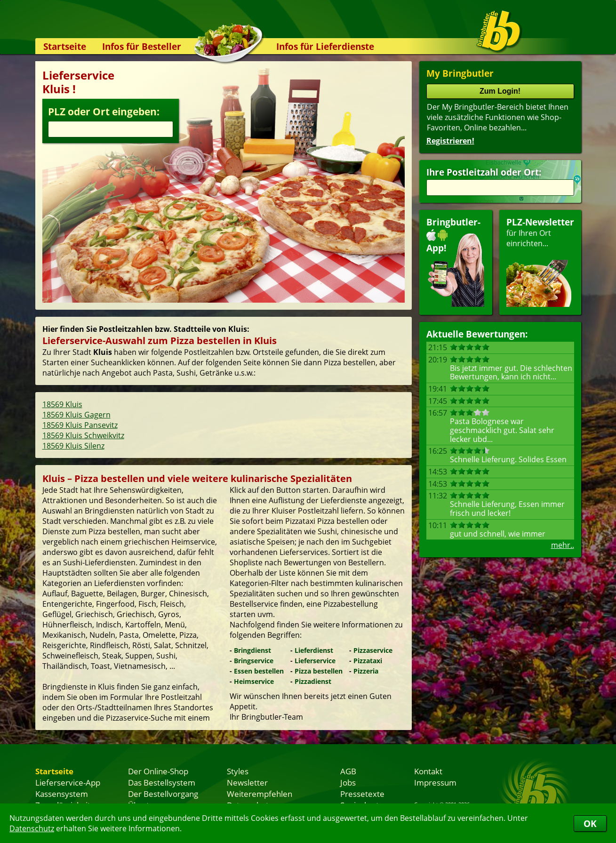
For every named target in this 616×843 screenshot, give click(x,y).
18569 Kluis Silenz (73, 446)
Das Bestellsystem (162, 782)
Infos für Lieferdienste (325, 46)
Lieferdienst (314, 650)
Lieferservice (315, 661)
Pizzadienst (313, 681)
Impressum (435, 782)
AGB (348, 771)
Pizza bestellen (319, 671)
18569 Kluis (62, 404)
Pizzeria (366, 671)
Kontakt (428, 771)
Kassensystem (62, 794)
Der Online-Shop (158, 771)
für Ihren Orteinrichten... (540, 261)
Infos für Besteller (142, 46)
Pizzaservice (373, 650)
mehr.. (563, 545)
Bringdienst (252, 650)
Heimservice (254, 681)
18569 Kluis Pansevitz (80, 425)
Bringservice (254, 661)
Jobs (348, 782)
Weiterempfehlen (260, 794)
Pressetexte (362, 794)
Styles (238, 771)
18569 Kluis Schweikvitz (83, 435)
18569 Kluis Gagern (76, 415)
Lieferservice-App (68, 782)
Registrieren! (450, 141)
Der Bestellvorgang (163, 794)
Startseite (65, 46)
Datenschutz (32, 828)
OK (590, 823)
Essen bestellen (259, 671)
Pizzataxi (368, 661)
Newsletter (247, 782)
